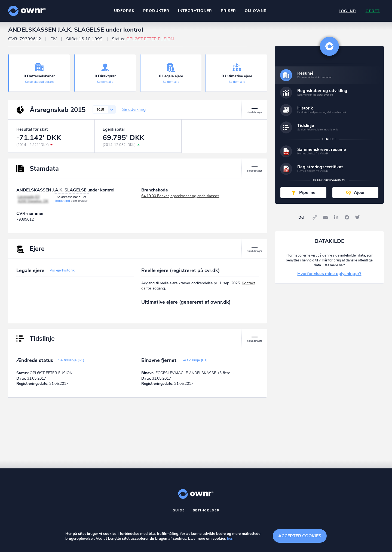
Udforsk (124, 11)
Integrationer (195, 11)
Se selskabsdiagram (39, 84)
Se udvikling (134, 112)
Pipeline (307, 195)
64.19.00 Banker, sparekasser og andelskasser (180, 198)
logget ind (63, 203)
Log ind (347, 11)
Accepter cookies (300, 536)
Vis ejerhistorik (62, 273)
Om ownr (255, 11)
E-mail (326, 220)
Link (315, 220)
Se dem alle (105, 84)
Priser (228, 11)
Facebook (347, 220)
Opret (372, 11)
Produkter (156, 11)
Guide (179, 513)
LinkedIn (336, 220)
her (230, 539)
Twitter (357, 220)
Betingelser (206, 513)
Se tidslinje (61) (71, 363)
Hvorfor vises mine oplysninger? (329, 276)
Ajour (359, 195)
